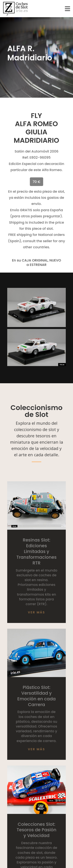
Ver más (37, 612)
